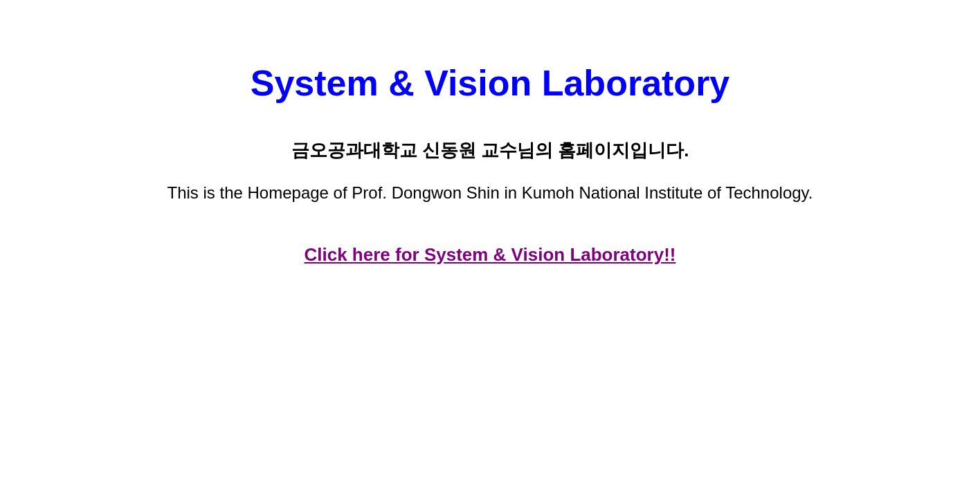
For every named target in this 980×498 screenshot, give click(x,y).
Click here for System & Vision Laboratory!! (490, 255)
